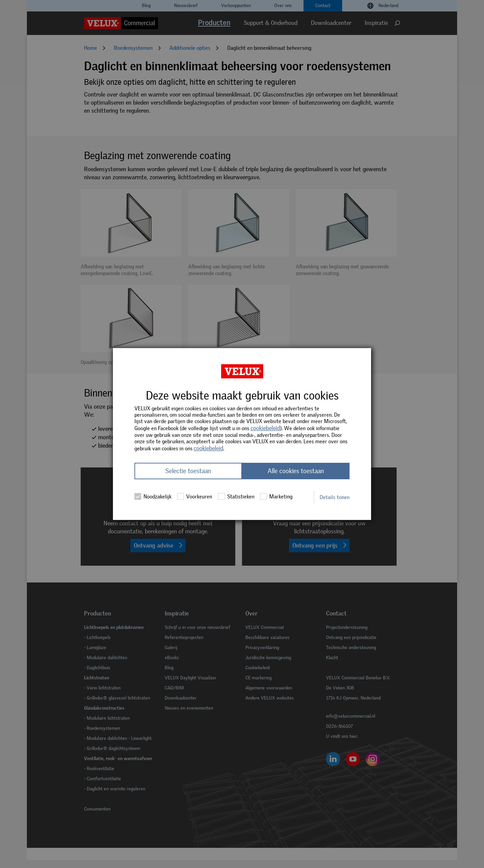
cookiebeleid (265, 428)
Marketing (276, 496)
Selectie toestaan (188, 471)
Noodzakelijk (153, 496)
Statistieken (236, 496)
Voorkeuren (195, 496)
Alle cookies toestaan (296, 471)
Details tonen (335, 497)
